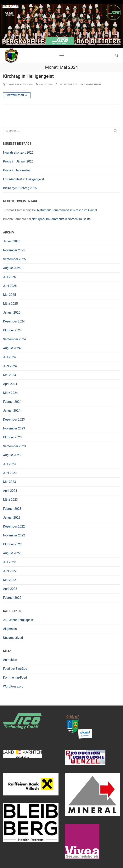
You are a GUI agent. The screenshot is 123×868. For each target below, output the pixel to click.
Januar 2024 (12, 411)
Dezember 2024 (14, 321)
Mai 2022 (10, 580)
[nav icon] (62, 56)
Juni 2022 (10, 571)
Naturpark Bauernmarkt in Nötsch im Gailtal (67, 210)
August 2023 (12, 455)
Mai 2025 (10, 295)
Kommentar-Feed (15, 678)
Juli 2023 (9, 464)
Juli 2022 (9, 562)
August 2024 (12, 348)
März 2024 (10, 393)
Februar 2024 (12, 402)
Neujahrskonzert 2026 (18, 153)
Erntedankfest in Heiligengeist (24, 179)
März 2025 (10, 304)
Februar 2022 (12, 598)
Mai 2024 (10, 375)
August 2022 (12, 553)
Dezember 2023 (14, 419)
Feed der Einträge (15, 669)
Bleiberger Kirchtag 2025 (20, 188)
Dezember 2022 (14, 526)
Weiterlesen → (17, 95)
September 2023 (14, 446)
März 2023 (10, 500)
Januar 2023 (12, 518)
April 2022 (10, 589)
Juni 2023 (10, 473)
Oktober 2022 (12, 544)
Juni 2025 (10, 286)
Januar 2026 (12, 241)
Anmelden (10, 660)
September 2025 (14, 259)
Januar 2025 (12, 313)
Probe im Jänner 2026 (18, 161)
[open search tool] (117, 56)
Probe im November (17, 170)
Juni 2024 (10, 366)
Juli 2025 (9, 277)
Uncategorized (67, 84)
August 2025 (12, 268)
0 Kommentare (91, 84)
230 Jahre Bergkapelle (18, 620)
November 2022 (14, 535)
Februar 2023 (12, 509)
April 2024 (10, 384)
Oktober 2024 (12, 330)
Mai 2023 (10, 482)
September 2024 (14, 339)
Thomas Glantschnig (18, 84)
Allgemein (10, 629)
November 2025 (14, 250)
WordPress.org (13, 686)
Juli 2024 (9, 357)
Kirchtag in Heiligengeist (28, 76)
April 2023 (10, 491)
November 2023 (14, 428)
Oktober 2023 (12, 437)
